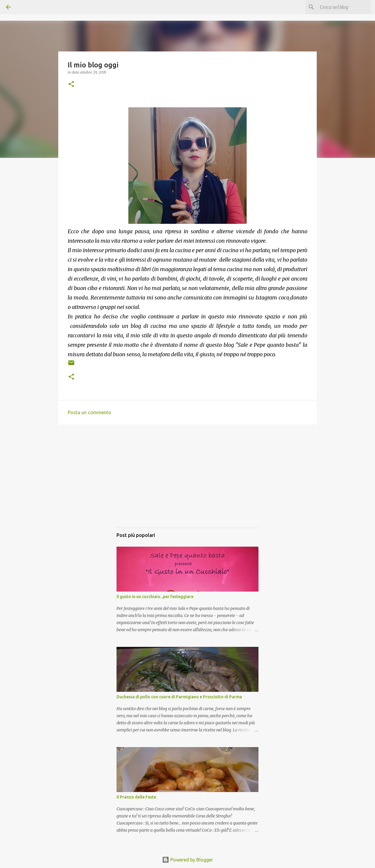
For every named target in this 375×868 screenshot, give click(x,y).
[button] (71, 84)
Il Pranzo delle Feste (136, 797)
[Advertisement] (187, 482)
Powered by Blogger (187, 860)
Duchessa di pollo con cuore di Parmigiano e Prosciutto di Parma (179, 697)
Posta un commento (89, 412)
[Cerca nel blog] (339, 7)
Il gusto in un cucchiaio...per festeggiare (155, 597)
